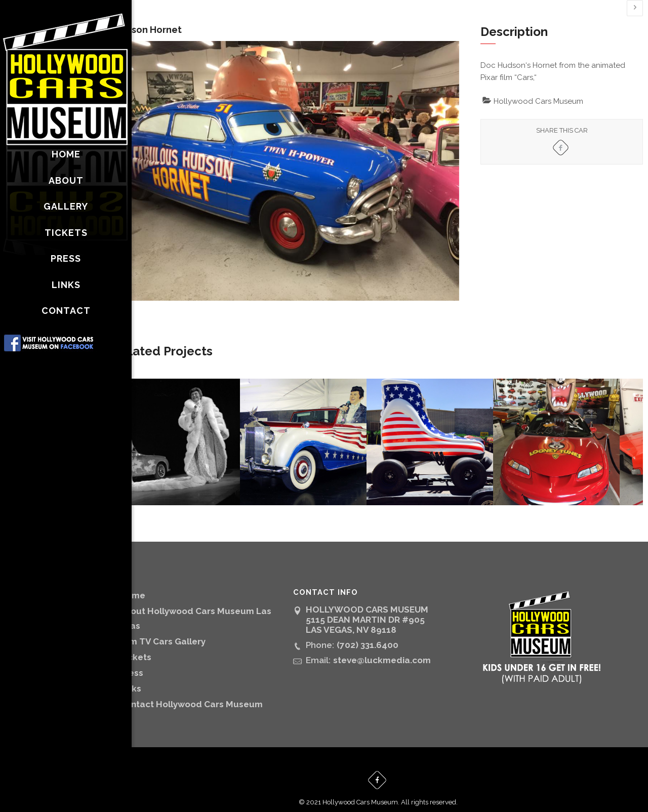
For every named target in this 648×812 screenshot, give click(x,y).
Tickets (159, 646)
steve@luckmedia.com (398, 649)
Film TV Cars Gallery (186, 630)
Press (155, 662)
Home (156, 584)
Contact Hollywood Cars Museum (214, 693)
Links (154, 677)
